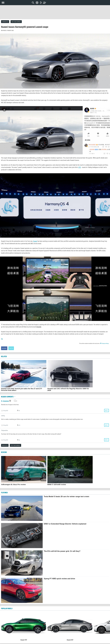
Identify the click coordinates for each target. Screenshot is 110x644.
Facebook (4, 348)
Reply (106, 410)
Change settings (104, 343)
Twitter (11, 348)
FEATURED (4, 492)
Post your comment (16, 22)
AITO (80, 167)
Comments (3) (5, 22)
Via (2, 339)
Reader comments (8, 397)
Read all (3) (5, 445)
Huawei (35, 241)
